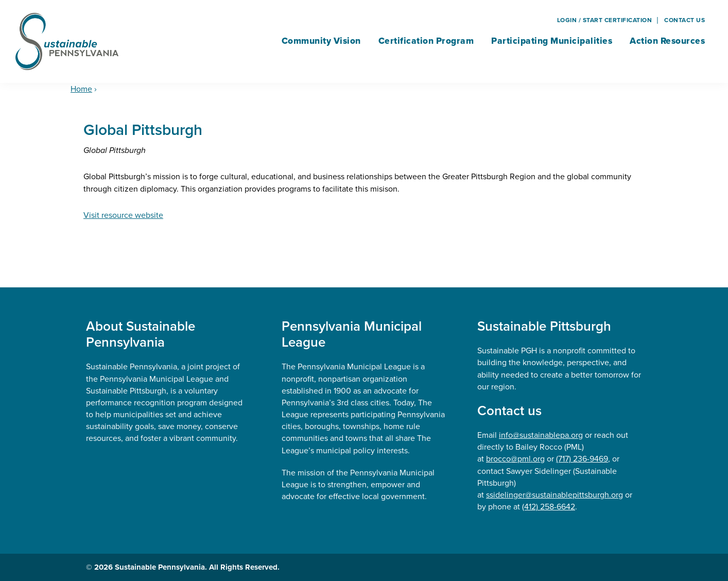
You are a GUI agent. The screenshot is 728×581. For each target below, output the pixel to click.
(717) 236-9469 (582, 459)
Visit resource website (123, 215)
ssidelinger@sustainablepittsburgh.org (554, 495)
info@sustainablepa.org (541, 435)
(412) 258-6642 (549, 507)
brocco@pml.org (515, 459)
